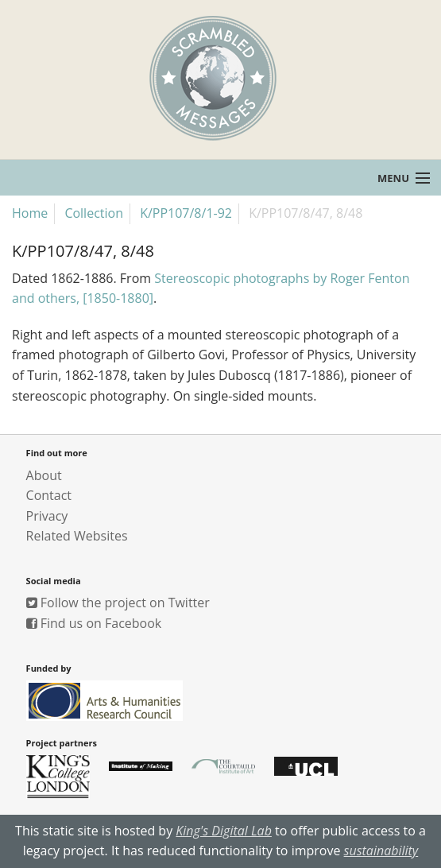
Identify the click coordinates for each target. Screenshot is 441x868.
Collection (94, 213)
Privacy (47, 516)
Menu (393, 178)
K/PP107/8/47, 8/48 (306, 213)
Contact (49, 495)
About (44, 475)
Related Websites (77, 536)
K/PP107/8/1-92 (186, 213)
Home (30, 213)
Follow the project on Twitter (118, 603)
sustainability (381, 851)
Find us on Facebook (94, 623)
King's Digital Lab (224, 831)
